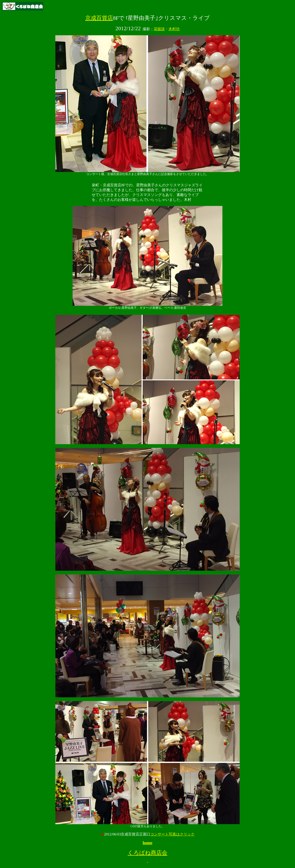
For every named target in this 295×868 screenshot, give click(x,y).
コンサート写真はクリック (172, 834)
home (147, 843)
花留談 (159, 29)
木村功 (174, 29)
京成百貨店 (99, 18)
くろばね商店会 (147, 853)
